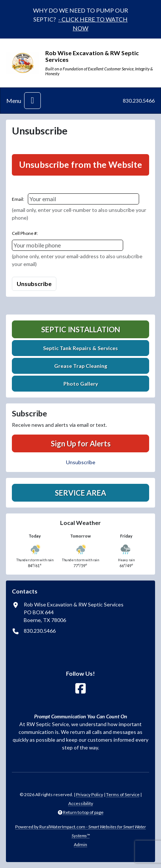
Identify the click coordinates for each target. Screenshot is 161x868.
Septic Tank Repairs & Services (80, 348)
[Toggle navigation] (32, 101)
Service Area (80, 493)
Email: (18, 199)
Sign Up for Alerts (81, 443)
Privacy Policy (90, 794)
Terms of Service (123, 794)
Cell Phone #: (25, 233)
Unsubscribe (81, 462)
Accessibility (81, 803)
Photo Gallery (81, 384)
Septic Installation (81, 329)
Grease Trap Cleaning (81, 366)
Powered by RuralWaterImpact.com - (80, 831)
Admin (80, 844)
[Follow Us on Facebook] (80, 689)
